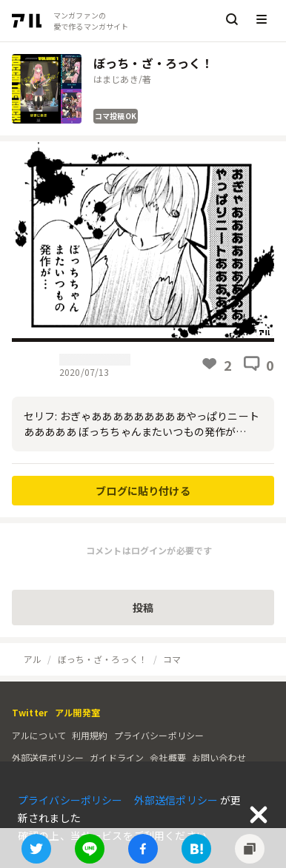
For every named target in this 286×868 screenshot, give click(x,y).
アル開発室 (77, 712)
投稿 (143, 608)
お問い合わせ (219, 757)
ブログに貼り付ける (143, 491)
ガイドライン (117, 757)
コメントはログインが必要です (149, 550)
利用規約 (90, 735)
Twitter (30, 712)
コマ (172, 659)
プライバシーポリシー (159, 735)
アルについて (39, 735)
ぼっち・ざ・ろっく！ (103, 659)
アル (33, 659)
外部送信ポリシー (48, 757)
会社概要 (168, 757)
